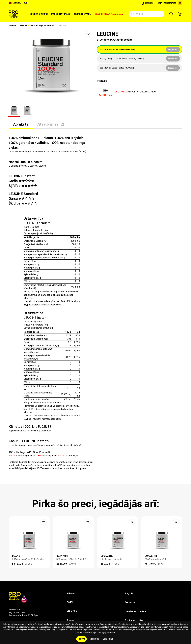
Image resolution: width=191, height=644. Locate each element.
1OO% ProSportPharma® (43, 26)
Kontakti (71, 620)
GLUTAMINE (107, 556)
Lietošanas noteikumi (136, 611)
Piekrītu (81, 639)
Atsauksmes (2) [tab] (51, 124)
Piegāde (129, 593)
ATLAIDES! (72, 611)
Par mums (130, 602)
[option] (51, 66)
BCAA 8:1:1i (18, 556)
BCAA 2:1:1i (151, 556)
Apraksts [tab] (21, 124)
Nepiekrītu (94, 639)
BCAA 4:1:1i (62, 556)
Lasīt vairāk (108, 639)
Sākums (13, 26)
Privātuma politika (134, 620)
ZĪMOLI (24, 26)
